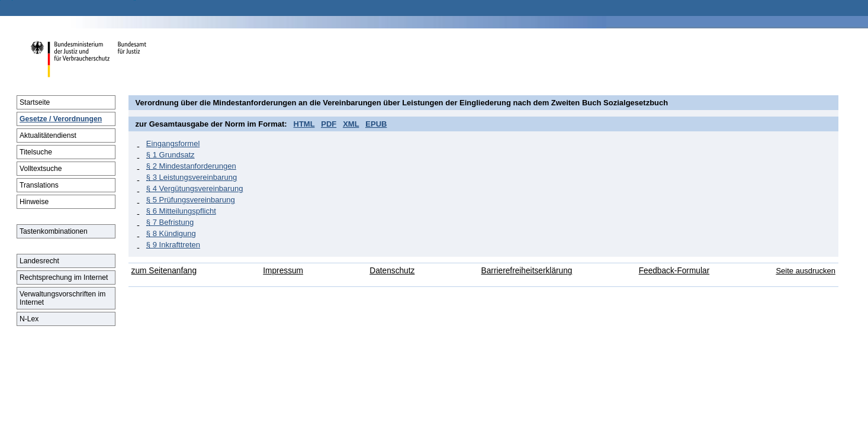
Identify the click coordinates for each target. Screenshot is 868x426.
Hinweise (34, 202)
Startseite (35, 102)
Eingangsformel (173, 143)
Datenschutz (392, 271)
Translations (39, 185)
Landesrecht (39, 261)
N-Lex (29, 319)
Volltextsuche (41, 169)
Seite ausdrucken (806, 271)
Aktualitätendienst (48, 135)
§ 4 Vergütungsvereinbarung (195, 188)
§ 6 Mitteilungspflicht (181, 211)
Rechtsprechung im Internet (64, 277)
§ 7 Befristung (170, 222)
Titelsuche (36, 152)
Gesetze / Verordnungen (61, 119)
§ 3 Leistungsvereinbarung (192, 177)
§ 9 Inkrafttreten (173, 245)
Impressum (283, 271)
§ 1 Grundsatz (171, 155)
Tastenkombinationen (54, 231)
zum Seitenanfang (164, 271)
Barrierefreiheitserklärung (527, 271)
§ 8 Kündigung (171, 233)
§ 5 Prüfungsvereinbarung (191, 200)
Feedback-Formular (674, 271)
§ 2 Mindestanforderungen (191, 166)
